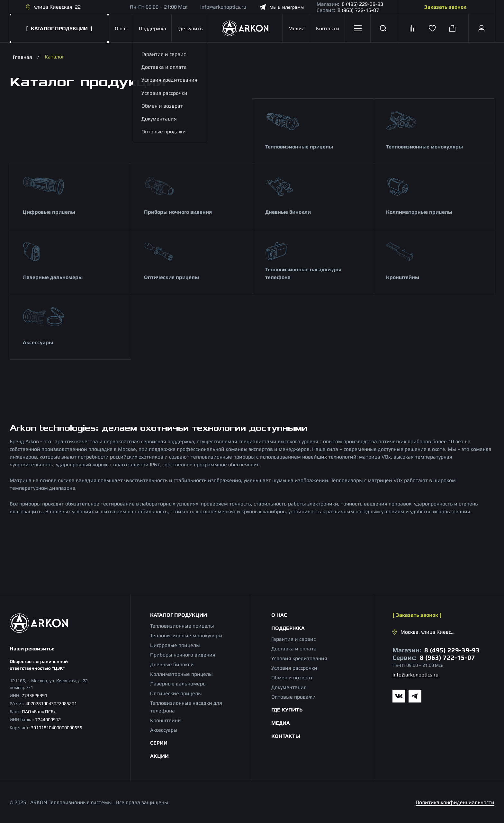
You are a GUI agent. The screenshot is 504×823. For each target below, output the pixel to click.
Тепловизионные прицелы (299, 147)
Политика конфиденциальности (455, 802)
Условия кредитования (299, 658)
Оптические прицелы (171, 277)
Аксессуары (38, 342)
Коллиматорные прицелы (419, 212)
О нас (121, 28)
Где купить (189, 28)
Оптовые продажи (293, 697)
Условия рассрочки (294, 668)
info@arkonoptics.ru (223, 7)
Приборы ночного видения (178, 212)
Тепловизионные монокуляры (424, 147)
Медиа (297, 28)
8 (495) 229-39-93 (362, 4)
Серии (159, 743)
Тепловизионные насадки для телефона (303, 273)
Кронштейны (403, 277)
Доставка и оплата (294, 649)
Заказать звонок (445, 7)
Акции (159, 756)
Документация (289, 687)
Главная (22, 57)
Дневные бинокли (288, 212)
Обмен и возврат (292, 678)
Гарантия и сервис (293, 639)
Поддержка (152, 28)
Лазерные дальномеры (53, 277)
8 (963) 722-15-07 (358, 10)
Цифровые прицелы (49, 212)
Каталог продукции (179, 615)
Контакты (327, 28)
